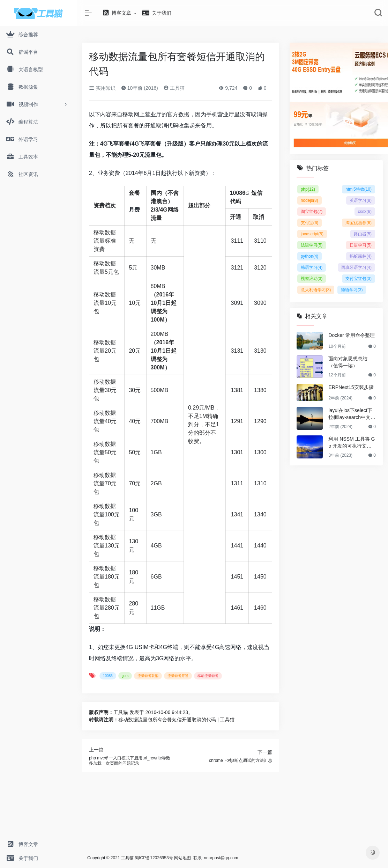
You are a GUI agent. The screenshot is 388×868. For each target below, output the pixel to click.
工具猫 (174, 88)
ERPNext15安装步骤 (351, 387)
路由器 (363, 234)
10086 (238, 193)
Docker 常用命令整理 (351, 335)
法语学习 (312, 245)
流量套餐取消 (148, 676)
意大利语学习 (316, 290)
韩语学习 (312, 267)
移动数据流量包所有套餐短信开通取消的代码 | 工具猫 (176, 720)
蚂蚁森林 (361, 256)
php (308, 189)
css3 (365, 212)
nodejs (309, 200)
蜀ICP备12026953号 (154, 858)
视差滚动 (312, 279)
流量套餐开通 (178, 676)
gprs (125, 676)
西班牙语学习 (356, 267)
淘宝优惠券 (359, 223)
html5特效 (359, 189)
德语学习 (352, 290)
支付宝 (310, 223)
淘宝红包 (312, 212)
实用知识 (102, 88)
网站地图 (182, 858)
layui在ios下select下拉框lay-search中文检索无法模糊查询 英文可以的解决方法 (352, 414)
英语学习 (361, 200)
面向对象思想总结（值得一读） (348, 362)
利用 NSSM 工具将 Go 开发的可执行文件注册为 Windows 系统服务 (352, 443)
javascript (312, 234)
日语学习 (361, 245)
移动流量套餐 (208, 676)
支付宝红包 (359, 279)
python (310, 256)
